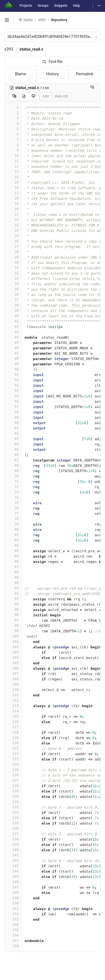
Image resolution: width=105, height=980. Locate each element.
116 (13, 722)
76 (13, 508)
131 (13, 802)
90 (13, 583)
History (53, 74)
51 (13, 374)
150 (13, 903)
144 (13, 871)
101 (13, 641)
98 (13, 625)
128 (13, 786)
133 (13, 812)
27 (13, 246)
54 (13, 391)
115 (13, 716)
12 (13, 166)
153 (13, 919)
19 (13, 204)
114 (13, 711)
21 (13, 214)
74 (13, 497)
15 (13, 182)
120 (13, 743)
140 (13, 850)
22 (13, 220)
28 (13, 252)
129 (13, 791)
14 (13, 177)
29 (13, 257)
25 (13, 236)
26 (13, 241)
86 (13, 561)
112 (13, 700)
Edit (46, 96)
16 (13, 188)
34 (13, 284)
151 (13, 908)
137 (13, 834)
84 (13, 551)
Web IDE (62, 96)
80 (13, 529)
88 (13, 572)
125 (13, 770)
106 (13, 668)
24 (13, 230)
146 (13, 882)
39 (13, 310)
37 (13, 300)
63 (13, 439)
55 (13, 396)
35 (13, 289)
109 (13, 684)
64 (13, 444)
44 (13, 337)
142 (13, 860)
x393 (9, 49)
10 (13, 156)
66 (13, 455)
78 (13, 519)
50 (13, 369)
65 (13, 449)
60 (13, 423)
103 (13, 652)
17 (13, 193)
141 (13, 855)
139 (13, 844)
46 (13, 348)
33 (13, 278)
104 (13, 658)
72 (13, 487)
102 (13, 647)
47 (13, 353)
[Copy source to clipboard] (14, 96)
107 (13, 674)
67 (13, 460)
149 (13, 898)
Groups (43, 6)
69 (13, 471)
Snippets (61, 6)
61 (13, 428)
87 (13, 567)
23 (13, 225)
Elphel (25, 20)
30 (13, 262)
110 (13, 690)
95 (13, 609)
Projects (26, 6)
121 (13, 748)
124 (13, 764)
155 (13, 930)
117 (13, 727)
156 (13, 935)
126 (13, 775)
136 (13, 828)
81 (13, 535)
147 (13, 887)
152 (13, 914)
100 (13, 636)
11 (13, 161)
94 (13, 604)
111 (13, 695)
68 (13, 465)
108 (13, 679)
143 (13, 866)
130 (13, 796)
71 (13, 481)
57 (13, 407)
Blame (20, 74)
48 (13, 358)
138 (13, 839)
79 (13, 524)
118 (13, 732)
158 (13, 946)
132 (13, 807)
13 (13, 172)
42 (13, 326)
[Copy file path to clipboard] (92, 88)
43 (13, 332)
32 (13, 273)
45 (13, 342)
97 (13, 620)
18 (13, 198)
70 (13, 476)
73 (13, 492)
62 (13, 433)
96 (13, 615)
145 (13, 876)
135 (13, 823)
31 (13, 268)
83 (13, 545)
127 (13, 780)
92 (13, 593)
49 (13, 364)
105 (13, 663)
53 (13, 385)
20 (13, 209)
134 (13, 818)
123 (13, 759)
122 (13, 754)
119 (13, 738)
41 (13, 321)
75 (13, 503)
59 (13, 417)
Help (77, 6)
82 (13, 540)
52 (13, 380)
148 (13, 892)
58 (13, 412)
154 (13, 924)
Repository (59, 20)
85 (13, 556)
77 (13, 513)
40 (13, 316)
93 (13, 599)
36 (13, 294)
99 (13, 631)
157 (13, 941)
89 (13, 577)
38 (13, 305)
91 (13, 588)
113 (13, 706)
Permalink (85, 74)
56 (13, 401)
